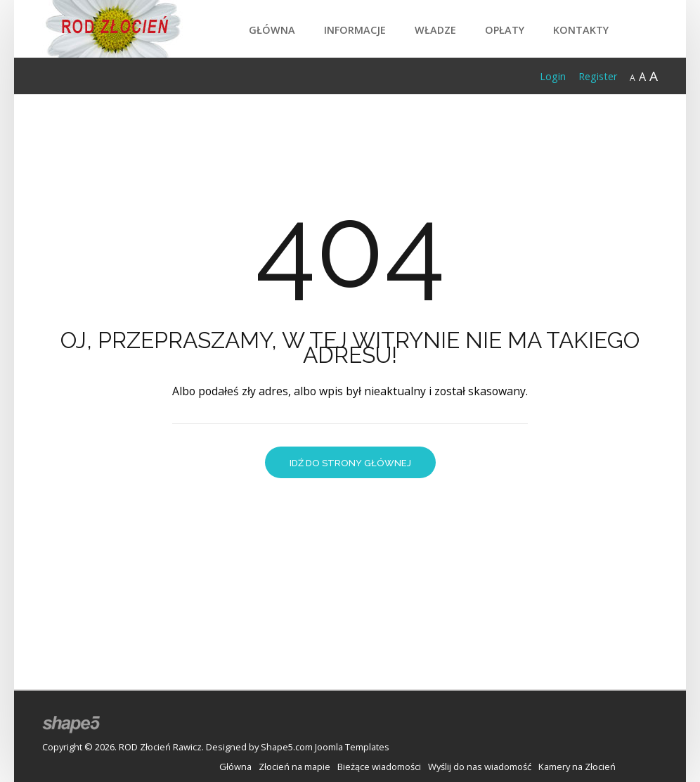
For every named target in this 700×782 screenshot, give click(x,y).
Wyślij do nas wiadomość (480, 767)
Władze (435, 30)
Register (598, 76)
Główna (272, 30)
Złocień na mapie (294, 767)
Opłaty (505, 30)
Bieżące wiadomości (379, 767)
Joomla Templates (352, 747)
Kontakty (581, 30)
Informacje (355, 30)
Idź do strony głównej (350, 463)
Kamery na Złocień (577, 767)
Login (553, 76)
